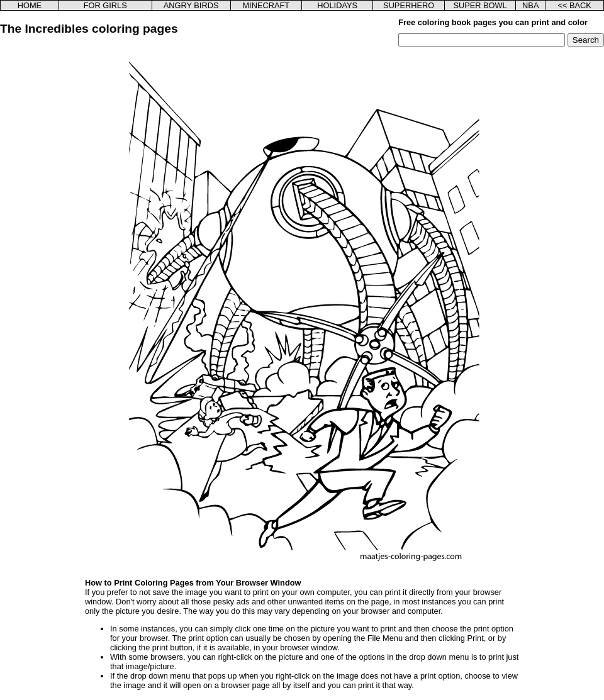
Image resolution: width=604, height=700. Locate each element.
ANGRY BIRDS (191, 5)
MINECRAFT (266, 5)
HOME (30, 5)
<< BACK (574, 5)
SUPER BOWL (480, 5)
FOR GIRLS (105, 5)
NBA (530, 5)
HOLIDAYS (337, 5)
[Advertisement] (65, 235)
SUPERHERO (409, 5)
